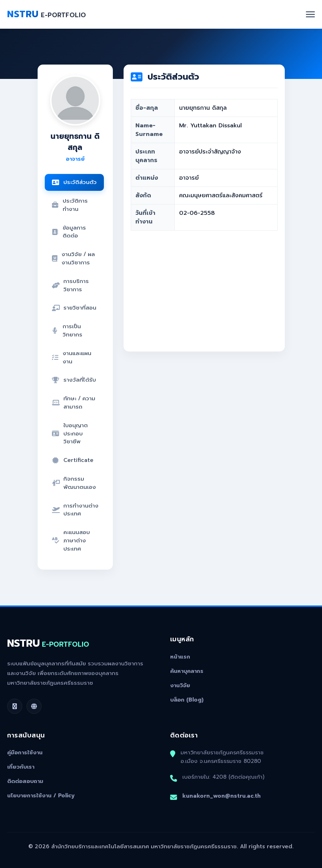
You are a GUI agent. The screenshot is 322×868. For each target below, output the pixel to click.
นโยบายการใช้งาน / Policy (41, 796)
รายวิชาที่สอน (74, 308)
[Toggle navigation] (310, 14)
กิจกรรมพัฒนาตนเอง (74, 483)
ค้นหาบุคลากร (187, 671)
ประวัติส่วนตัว (74, 182)
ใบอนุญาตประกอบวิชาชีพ (70, 433)
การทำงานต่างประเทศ (75, 510)
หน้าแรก (180, 657)
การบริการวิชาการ (70, 285)
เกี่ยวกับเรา (21, 767)
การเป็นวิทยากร (67, 330)
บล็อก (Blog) (187, 700)
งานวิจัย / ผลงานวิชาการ (73, 258)
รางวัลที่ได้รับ (74, 380)
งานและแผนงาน (72, 357)
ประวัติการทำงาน (70, 205)
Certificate (73, 460)
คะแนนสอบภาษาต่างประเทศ (71, 540)
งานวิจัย (180, 685)
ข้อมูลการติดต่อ (69, 232)
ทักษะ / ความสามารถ (74, 402)
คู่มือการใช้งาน (25, 753)
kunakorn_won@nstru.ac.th (222, 796)
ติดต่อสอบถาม (25, 781)
